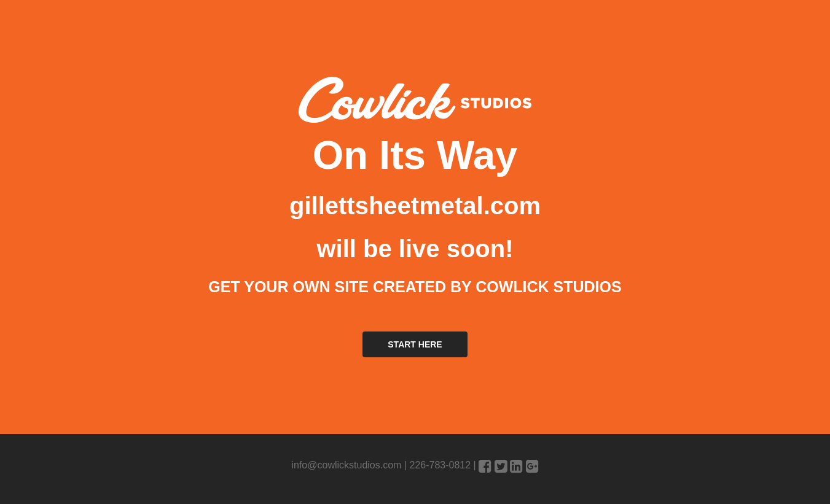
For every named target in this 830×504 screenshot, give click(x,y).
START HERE (415, 344)
